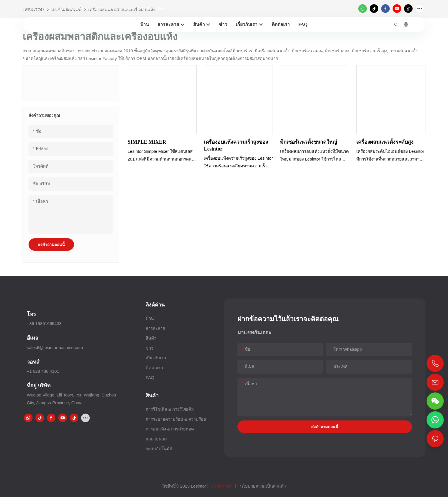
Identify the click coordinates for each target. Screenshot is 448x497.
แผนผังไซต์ (221, 486)
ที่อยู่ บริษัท (39, 385)
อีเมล (33, 338)
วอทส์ (33, 362)
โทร (31, 314)
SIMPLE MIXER (147, 142)
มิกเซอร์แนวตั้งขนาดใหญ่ (308, 142)
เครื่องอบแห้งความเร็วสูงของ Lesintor (236, 145)
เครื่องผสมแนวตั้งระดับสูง (385, 142)
